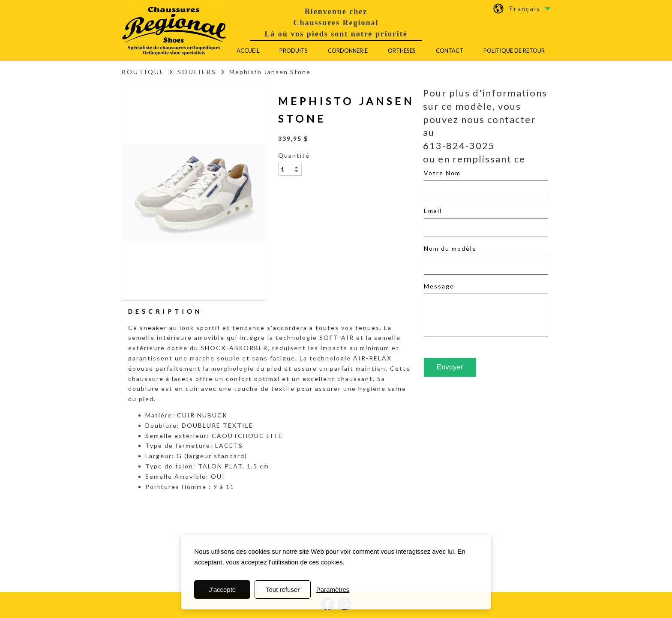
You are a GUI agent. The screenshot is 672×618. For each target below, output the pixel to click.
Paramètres (333, 589)
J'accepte (222, 589)
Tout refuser (283, 589)
